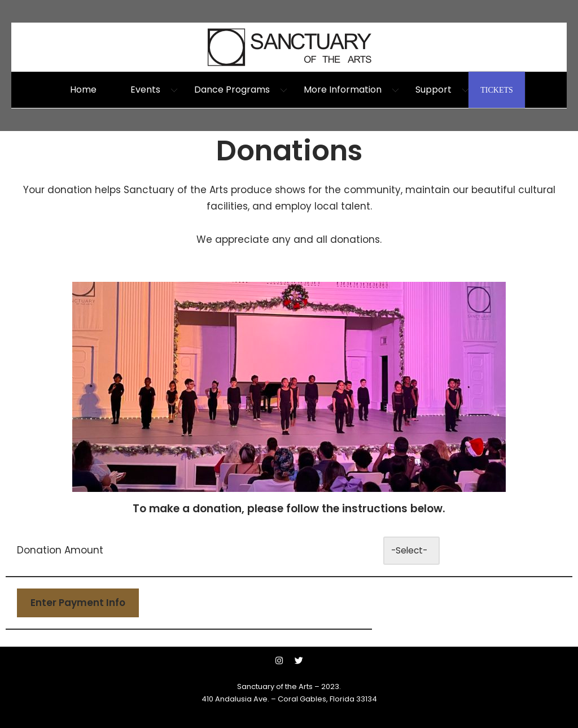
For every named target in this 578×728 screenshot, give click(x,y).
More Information (343, 90)
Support (433, 90)
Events (145, 90)
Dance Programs (232, 90)
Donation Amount (60, 550)
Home (83, 90)
